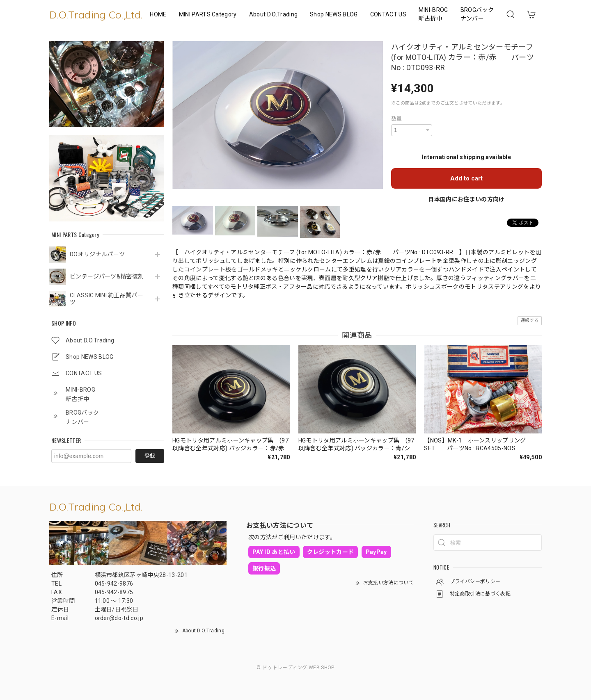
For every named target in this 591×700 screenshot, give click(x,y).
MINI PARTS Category (208, 14)
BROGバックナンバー (477, 14)
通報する (530, 320)
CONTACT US (388, 14)
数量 (397, 119)
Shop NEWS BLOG (334, 14)
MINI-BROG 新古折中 (433, 14)
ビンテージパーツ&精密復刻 (107, 276)
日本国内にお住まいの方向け (466, 199)
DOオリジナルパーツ (97, 254)
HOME (158, 14)
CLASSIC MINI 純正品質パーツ (107, 299)
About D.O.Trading (273, 14)
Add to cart (466, 178)
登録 (150, 456)
